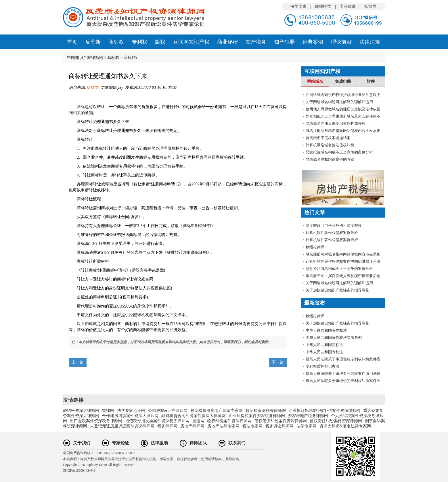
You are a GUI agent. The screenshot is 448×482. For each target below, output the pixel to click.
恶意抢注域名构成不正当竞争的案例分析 (339, 152)
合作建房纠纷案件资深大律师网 (130, 416)
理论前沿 (341, 42)
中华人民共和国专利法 (324, 352)
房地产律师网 (192, 426)
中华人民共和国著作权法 (326, 330)
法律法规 (370, 42)
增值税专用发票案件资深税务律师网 (157, 421)
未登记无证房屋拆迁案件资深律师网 (122, 426)
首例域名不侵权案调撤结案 (328, 138)
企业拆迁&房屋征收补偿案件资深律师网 (324, 411)
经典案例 (313, 42)
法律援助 (159, 443)
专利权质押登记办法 (322, 366)
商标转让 (132, 58)
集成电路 (343, 81)
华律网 (92, 88)
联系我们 (237, 443)
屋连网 (198, 421)
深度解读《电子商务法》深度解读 (334, 225)
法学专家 (298, 6)
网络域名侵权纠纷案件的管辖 (330, 159)
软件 (371, 81)
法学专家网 (307, 426)
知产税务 (256, 42)
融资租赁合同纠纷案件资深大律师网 (194, 416)
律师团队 (198, 443)
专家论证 (120, 443)
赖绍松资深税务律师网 (266, 411)
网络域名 (315, 81)
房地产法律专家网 (223, 426)
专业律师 (348, 6)
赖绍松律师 (315, 247)
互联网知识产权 (191, 42)
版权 (160, 42)
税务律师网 (167, 426)
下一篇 (278, 362)
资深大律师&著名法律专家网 (345, 426)
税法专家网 (252, 426)
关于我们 (82, 443)
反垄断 (93, 42)
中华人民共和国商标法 (324, 345)
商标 (81, 107)
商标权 (116, 42)
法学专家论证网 (131, 411)
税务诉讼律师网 (279, 426)
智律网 (370, 6)
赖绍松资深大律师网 (81, 411)
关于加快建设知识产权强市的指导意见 (337, 290)
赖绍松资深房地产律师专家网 (217, 411)
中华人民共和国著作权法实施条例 (334, 338)
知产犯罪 (284, 42)
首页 (72, 42)
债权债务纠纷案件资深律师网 (281, 421)
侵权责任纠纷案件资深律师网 (336, 421)
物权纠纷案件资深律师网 (229, 421)
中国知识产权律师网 (85, 58)
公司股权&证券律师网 (168, 411)
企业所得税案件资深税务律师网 (257, 416)
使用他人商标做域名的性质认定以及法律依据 (343, 109)
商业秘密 (227, 42)
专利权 (139, 42)
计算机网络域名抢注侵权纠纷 (330, 145)
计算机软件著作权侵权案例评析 (332, 233)
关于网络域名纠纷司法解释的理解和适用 (339, 102)
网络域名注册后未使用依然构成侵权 (336, 123)
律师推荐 (323, 6)
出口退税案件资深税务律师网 (96, 421)
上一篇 (78, 362)
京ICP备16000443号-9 (79, 471)
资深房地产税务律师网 (308, 416)
